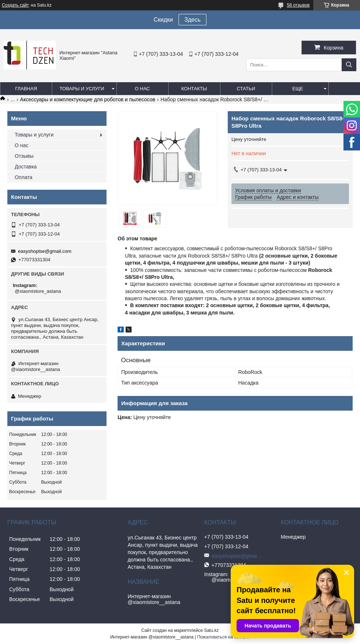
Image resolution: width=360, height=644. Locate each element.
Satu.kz (211, 630)
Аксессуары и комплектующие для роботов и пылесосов (88, 99)
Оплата (24, 177)
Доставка (26, 167)
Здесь (192, 20)
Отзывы (24, 156)
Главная (26, 89)
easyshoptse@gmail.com (45, 251)
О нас (142, 89)
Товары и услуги (82, 89)
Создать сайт (15, 5)
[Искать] (349, 65)
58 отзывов (298, 5)
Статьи (246, 89)
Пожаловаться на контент (224, 637)
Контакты (194, 89)
